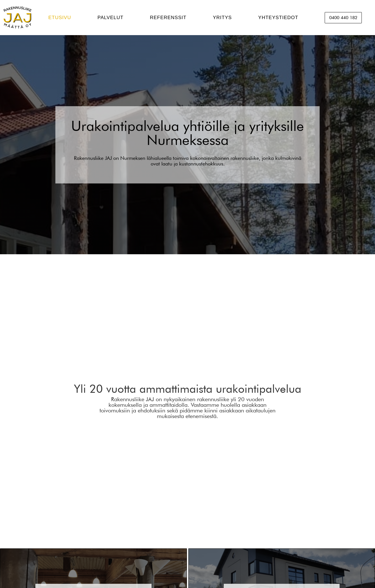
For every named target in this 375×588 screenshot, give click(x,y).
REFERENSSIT (168, 18)
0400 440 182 (343, 18)
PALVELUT (110, 18)
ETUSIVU (60, 18)
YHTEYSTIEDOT (278, 18)
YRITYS (222, 18)
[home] (18, 18)
